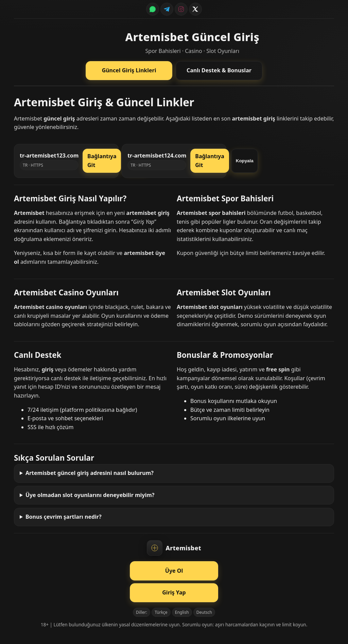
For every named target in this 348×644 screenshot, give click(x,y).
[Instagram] (181, 9)
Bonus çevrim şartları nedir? (64, 517)
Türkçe (161, 612)
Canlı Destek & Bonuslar (219, 70)
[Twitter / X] (195, 9)
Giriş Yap (174, 592)
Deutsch (204, 612)
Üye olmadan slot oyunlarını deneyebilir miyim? (90, 495)
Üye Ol (174, 571)
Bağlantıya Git (102, 161)
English (182, 612)
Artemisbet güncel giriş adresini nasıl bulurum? (90, 473)
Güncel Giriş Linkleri (129, 70)
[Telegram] (167, 9)
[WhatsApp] (153, 9)
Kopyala (245, 161)
